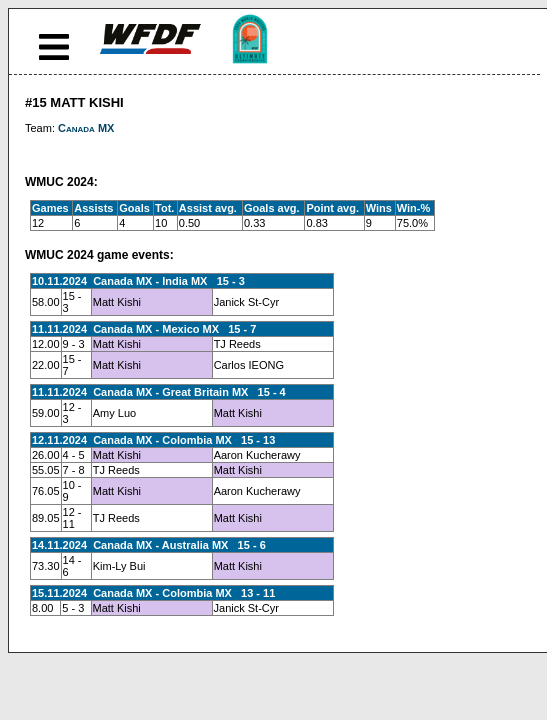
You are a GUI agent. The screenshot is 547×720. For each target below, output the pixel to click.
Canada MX (86, 128)
